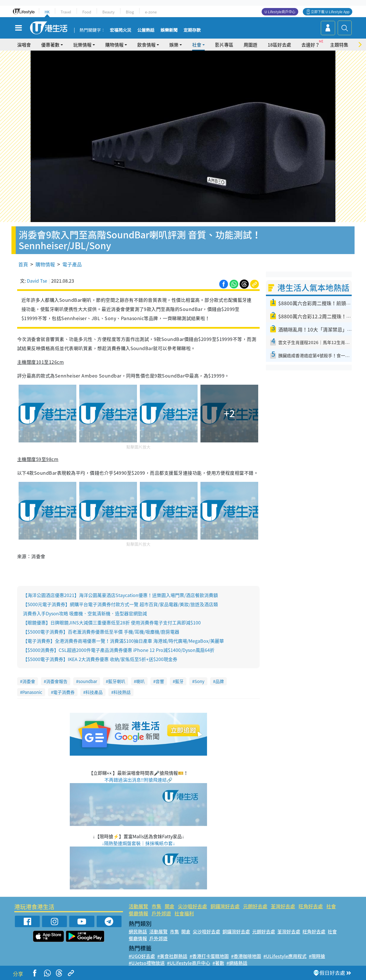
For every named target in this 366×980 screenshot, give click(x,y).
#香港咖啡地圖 (246, 956)
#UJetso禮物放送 (147, 963)
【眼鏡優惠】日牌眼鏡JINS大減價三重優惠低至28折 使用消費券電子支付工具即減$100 (112, 622)
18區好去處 (279, 45)
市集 (156, 906)
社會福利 (184, 913)
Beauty (109, 12)
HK (47, 12)
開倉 (170, 906)
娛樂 (174, 45)
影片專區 (224, 45)
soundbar (88, 681)
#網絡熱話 (237, 963)
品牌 (220, 681)
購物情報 (114, 45)
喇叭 (140, 681)
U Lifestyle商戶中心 (280, 12)
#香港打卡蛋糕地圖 (209, 956)
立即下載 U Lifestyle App (330, 12)
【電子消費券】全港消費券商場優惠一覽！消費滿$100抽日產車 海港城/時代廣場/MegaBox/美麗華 (123, 641)
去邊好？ (311, 45)
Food (87, 12)
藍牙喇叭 (117, 681)
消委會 (29, 681)
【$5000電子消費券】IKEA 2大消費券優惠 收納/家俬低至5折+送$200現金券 (100, 659)
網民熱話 (138, 931)
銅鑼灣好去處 (225, 906)
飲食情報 (146, 45)
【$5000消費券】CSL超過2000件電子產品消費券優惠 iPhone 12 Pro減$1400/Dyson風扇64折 (119, 650)
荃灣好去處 (283, 906)
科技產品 (94, 692)
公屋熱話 (146, 30)
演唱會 (24, 45)
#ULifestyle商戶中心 (189, 963)
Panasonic (32, 692)
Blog (130, 12)
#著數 (218, 963)
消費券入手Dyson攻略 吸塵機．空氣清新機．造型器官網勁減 (85, 613)
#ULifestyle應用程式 (285, 956)
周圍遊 (250, 45)
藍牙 (179, 681)
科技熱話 (122, 692)
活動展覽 (138, 906)
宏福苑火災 (121, 30)
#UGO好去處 (142, 956)
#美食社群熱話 (172, 956)
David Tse (37, 281)
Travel (66, 12)
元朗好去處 (255, 906)
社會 (197, 45)
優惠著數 (50, 45)
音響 (160, 681)
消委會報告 (57, 681)
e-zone (151, 12)
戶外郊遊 (161, 913)
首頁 (23, 264)
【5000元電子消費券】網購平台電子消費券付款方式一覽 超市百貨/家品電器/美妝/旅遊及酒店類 (120, 604)
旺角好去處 (311, 906)
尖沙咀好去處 (192, 906)
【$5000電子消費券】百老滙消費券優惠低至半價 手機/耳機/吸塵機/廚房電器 (101, 632)
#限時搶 (317, 956)
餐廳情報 (138, 913)
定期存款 (192, 30)
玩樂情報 (82, 45)
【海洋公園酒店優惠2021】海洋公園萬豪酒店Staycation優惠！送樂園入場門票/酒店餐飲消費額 (120, 595)
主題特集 (339, 45)
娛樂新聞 (169, 30)
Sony (199, 681)
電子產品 (72, 264)
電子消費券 (64, 692)
